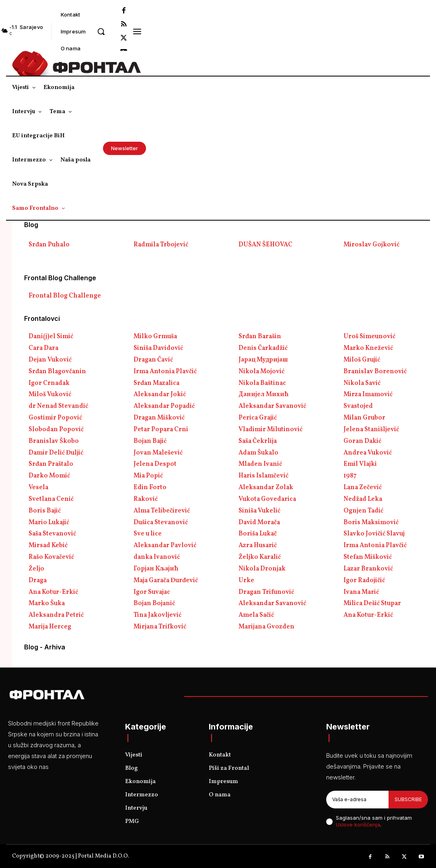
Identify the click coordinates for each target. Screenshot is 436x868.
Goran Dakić (362, 441)
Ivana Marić (361, 592)
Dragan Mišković (159, 418)
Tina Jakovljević (157, 615)
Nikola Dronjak (262, 569)
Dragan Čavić (153, 360)
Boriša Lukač (258, 534)
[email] (357, 800)
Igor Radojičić (364, 581)
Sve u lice (148, 534)
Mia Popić (148, 476)
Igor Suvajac (152, 592)
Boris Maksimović (371, 523)
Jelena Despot (155, 464)
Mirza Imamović (368, 395)
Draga (38, 581)
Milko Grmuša (155, 337)
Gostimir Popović (55, 418)
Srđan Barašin (260, 337)
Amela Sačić (256, 615)
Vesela (38, 488)
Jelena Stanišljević (371, 430)
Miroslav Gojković (371, 245)
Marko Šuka (47, 603)
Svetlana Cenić (51, 499)
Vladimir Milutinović (270, 430)
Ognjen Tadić (363, 511)
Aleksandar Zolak (266, 488)
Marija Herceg (50, 627)
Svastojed (358, 406)
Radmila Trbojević (161, 245)
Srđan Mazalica (156, 383)
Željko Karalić (260, 557)
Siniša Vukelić (259, 511)
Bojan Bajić (150, 441)
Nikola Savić (362, 383)
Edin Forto (150, 488)
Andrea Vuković (368, 453)
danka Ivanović (157, 557)
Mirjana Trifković (160, 627)
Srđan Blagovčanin (57, 372)
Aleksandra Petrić (56, 615)
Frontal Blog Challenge (65, 296)
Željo (36, 569)
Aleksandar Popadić (164, 406)
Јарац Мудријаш (263, 360)
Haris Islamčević (263, 476)
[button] (101, 31)
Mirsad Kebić (48, 546)
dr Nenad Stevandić (58, 406)
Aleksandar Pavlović (165, 546)
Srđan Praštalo (51, 464)
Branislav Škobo (54, 441)
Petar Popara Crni (161, 430)
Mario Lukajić (49, 523)
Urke (246, 581)
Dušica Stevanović (161, 523)
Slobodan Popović (56, 430)
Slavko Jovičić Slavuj (374, 534)
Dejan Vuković (50, 360)
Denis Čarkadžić (263, 348)
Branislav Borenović (375, 372)
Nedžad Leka (363, 499)
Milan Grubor (364, 418)
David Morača (259, 523)
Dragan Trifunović (266, 592)
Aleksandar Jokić (160, 395)
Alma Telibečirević (162, 511)
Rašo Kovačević (51, 557)
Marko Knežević (368, 348)
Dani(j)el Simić (51, 337)
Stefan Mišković (368, 557)
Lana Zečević (363, 488)
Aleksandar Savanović (272, 406)
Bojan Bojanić (154, 603)
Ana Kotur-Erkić (53, 592)
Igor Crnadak (49, 383)
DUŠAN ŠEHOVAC (265, 245)
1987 (350, 476)
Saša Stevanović (52, 534)
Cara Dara (43, 348)
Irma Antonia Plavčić (165, 372)
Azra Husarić (258, 546)
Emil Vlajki (360, 464)
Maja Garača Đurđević (166, 581)
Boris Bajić (45, 511)
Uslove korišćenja (358, 825)
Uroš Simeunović (369, 337)
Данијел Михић (264, 395)
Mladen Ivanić (260, 464)
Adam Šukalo (258, 453)
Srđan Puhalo (49, 245)
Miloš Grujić (362, 360)
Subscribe (408, 799)
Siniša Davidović (158, 348)
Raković (146, 499)
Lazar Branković (368, 569)
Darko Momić (49, 476)
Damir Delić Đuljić (56, 453)
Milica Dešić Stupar (372, 603)
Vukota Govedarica (267, 499)
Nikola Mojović (261, 372)
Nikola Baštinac (262, 383)
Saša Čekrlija (258, 441)
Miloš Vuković (50, 395)
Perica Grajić (258, 418)
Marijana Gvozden (266, 627)
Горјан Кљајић (156, 569)
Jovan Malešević (158, 453)
